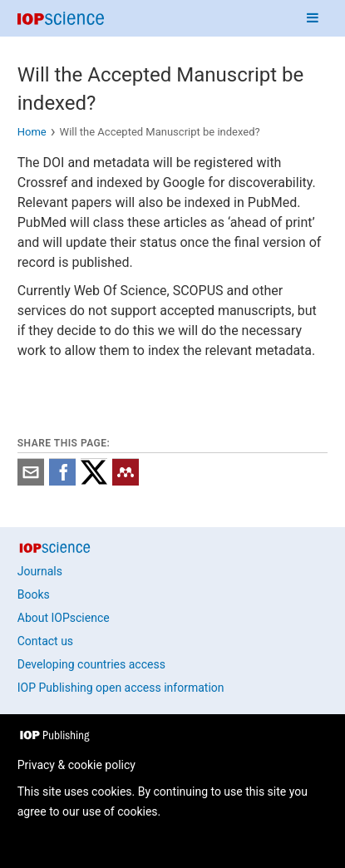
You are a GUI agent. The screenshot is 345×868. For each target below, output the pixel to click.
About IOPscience (64, 618)
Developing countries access (91, 664)
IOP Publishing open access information (121, 688)
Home (32, 132)
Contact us (45, 641)
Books (34, 594)
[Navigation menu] (313, 18)
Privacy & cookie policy (76, 765)
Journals (40, 571)
